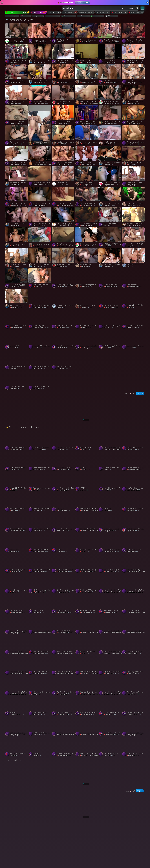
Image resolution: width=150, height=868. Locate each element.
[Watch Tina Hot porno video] (17, 706)
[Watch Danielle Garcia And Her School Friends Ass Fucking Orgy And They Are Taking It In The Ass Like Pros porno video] (133, 706)
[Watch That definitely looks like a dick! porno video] (40, 522)
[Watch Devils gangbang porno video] (87, 156)
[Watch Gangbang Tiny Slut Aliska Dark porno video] (63, 747)
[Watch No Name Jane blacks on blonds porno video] (133, 726)
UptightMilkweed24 (41, 205)
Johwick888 (16, 62)
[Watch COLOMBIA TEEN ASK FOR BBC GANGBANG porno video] (63, 461)
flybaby (62, 62)
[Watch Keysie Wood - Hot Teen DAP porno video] (40, 563)
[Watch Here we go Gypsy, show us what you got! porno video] (17, 238)
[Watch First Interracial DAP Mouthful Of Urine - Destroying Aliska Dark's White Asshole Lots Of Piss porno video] (87, 706)
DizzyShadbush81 (64, 510)
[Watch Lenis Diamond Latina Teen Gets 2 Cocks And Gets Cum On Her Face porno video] (110, 299)
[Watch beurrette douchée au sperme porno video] (87, 299)
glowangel (39, 389)
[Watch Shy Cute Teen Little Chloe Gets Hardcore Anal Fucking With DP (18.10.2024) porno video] (110, 726)
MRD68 (62, 42)
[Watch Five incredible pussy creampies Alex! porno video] (17, 380)
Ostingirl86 (15, 368)
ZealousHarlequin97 (112, 42)
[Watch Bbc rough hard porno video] (87, 258)
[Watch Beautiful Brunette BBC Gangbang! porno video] (40, 441)
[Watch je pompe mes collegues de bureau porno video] (87, 74)
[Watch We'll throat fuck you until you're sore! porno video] (17, 299)
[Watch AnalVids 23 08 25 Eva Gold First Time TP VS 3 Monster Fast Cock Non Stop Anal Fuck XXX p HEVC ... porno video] (17, 522)
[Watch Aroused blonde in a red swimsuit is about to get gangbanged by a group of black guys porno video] (17, 54)
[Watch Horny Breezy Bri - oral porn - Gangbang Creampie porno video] (63, 522)
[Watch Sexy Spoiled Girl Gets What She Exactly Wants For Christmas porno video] (17, 502)
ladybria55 (86, 42)
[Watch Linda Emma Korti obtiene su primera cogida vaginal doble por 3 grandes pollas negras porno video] (40, 686)
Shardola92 (109, 328)
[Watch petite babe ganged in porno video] (17, 563)
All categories (112, 16)
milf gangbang (26, 16)
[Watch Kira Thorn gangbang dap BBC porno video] (40, 584)
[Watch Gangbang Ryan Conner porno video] (63, 299)
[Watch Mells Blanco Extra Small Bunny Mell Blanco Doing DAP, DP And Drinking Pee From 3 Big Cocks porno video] (110, 604)
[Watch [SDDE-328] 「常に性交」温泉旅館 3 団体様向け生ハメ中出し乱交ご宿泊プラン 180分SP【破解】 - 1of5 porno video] (63, 278)
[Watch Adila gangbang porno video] (133, 278)
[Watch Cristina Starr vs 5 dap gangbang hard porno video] (87, 563)
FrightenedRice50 (18, 83)
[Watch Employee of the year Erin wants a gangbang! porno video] (87, 319)
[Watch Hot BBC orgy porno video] (17, 543)
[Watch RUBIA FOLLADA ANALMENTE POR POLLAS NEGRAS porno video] (63, 624)
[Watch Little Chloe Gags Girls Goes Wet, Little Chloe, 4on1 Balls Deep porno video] (110, 74)
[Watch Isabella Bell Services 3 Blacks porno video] (40, 543)
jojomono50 (40, 226)
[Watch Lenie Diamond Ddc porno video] (63, 604)
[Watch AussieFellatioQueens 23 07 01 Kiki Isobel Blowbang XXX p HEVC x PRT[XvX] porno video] (110, 278)
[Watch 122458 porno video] (87, 461)
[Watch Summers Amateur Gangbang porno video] (17, 360)
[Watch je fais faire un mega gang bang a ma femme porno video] (63, 258)
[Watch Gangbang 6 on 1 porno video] (63, 176)
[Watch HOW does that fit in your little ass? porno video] (40, 726)
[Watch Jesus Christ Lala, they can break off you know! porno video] (17, 217)
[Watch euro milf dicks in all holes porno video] (17, 95)
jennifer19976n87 (135, 62)
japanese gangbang (53, 16)
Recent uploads (69, 16)
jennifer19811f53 (41, 42)
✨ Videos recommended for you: (23, 427)
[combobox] (98, 8)
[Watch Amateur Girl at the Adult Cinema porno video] (40, 380)
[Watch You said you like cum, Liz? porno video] (110, 747)
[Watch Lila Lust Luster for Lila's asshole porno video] (40, 299)
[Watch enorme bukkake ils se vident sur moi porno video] (87, 136)
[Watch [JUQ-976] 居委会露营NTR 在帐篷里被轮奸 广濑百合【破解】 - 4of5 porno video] (17, 278)
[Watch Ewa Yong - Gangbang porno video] (133, 645)
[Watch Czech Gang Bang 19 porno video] (87, 176)
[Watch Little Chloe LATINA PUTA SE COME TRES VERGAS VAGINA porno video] (133, 238)
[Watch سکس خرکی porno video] (63, 502)
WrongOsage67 (17, 328)
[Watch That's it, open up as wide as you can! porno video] (40, 54)
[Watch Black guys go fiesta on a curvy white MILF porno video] (133, 115)
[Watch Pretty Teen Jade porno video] (87, 441)
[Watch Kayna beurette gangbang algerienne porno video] (87, 238)
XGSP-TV (61, 103)
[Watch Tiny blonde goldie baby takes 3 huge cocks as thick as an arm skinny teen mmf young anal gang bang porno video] (110, 706)
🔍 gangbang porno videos (20, 20)
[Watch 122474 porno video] (87, 482)
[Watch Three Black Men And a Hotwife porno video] (40, 278)
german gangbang (103, 12)
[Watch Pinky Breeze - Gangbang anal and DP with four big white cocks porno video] (133, 502)
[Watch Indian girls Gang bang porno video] (40, 125)
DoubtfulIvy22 (133, 124)
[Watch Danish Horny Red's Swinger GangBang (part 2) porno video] (110, 176)
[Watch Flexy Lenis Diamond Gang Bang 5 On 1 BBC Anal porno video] (63, 706)
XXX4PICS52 (63, 185)
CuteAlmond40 (110, 62)
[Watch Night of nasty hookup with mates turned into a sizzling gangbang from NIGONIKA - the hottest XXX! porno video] (17, 197)
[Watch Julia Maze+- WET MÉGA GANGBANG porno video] (63, 563)
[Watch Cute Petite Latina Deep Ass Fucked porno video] (110, 461)
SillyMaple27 (63, 348)
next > (140, 393)
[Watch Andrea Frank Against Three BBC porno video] (87, 340)
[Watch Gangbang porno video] (110, 502)
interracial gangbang (86, 12)
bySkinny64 (86, 266)
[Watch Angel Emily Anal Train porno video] (87, 604)
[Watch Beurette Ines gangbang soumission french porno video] (110, 95)
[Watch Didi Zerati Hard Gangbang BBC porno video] (110, 543)
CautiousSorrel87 (87, 164)
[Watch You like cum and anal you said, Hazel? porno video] (63, 441)
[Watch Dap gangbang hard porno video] (17, 604)
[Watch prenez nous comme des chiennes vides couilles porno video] (63, 74)
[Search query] (97, 8)
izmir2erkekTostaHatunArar (90, 103)
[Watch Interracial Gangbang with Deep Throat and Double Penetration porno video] (110, 319)
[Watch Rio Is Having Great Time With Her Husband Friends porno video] (133, 34)
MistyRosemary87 (111, 287)
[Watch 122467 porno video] (63, 543)
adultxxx (15, 510)
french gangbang (12, 16)
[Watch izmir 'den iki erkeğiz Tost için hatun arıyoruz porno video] (87, 95)
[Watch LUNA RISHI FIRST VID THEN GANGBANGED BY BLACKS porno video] (40, 645)
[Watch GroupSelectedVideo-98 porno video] (87, 217)
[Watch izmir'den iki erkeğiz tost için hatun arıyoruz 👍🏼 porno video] (87, 522)
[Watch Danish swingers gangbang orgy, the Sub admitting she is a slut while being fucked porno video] (63, 217)
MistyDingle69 (87, 185)
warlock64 (63, 83)
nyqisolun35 (16, 572)
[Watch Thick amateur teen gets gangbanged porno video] (40, 176)
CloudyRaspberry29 (18, 531)
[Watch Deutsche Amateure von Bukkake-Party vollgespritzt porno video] (63, 319)
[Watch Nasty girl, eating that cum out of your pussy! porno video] (75, 360)
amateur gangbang (136, 12)
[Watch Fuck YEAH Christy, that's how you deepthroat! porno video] (40, 340)
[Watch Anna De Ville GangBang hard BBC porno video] (110, 563)
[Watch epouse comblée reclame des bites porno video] (133, 156)
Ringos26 (109, 510)
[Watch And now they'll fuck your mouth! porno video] (40, 74)
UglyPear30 (86, 62)
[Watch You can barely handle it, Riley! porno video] (110, 258)
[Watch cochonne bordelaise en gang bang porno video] (133, 340)
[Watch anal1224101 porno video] (17, 340)
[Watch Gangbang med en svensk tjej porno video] (110, 115)
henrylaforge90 (135, 42)
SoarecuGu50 (63, 124)
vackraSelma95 (110, 124)
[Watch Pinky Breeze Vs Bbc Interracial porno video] (133, 686)
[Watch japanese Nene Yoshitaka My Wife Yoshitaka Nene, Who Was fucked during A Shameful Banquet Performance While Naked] (133, 176)
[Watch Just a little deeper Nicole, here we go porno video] (17, 584)
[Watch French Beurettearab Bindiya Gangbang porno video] (40, 95)
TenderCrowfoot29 (42, 185)
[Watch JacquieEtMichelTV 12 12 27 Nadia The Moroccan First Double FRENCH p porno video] (17, 319)
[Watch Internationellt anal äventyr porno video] (40, 461)
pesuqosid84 (110, 531)
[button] (142, 8)
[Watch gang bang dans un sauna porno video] (63, 136)
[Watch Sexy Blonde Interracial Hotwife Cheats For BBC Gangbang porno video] (110, 136)
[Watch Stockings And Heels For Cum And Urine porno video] (63, 115)
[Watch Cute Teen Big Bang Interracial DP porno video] (63, 686)
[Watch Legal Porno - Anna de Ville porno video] (87, 645)
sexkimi (109, 226)
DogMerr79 (85, 449)
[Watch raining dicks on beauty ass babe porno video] (110, 522)
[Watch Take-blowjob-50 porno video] (40, 319)
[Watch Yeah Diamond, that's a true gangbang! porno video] (110, 156)
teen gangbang (68, 12)
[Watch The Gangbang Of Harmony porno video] (63, 34)
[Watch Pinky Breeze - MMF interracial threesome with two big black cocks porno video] (133, 522)
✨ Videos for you (54, 12)
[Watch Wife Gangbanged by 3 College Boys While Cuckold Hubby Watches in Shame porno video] (63, 95)
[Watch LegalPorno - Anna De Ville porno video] (87, 543)
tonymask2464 (88, 124)
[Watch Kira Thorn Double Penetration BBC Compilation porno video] (133, 482)
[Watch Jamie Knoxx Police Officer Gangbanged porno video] (133, 319)
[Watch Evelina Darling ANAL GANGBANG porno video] (133, 461)
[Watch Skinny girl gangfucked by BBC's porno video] (17, 136)
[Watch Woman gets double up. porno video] (40, 482)
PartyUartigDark (111, 185)
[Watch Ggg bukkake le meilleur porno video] (110, 665)
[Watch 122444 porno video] (40, 747)
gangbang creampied (119, 12)
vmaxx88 (15, 348)
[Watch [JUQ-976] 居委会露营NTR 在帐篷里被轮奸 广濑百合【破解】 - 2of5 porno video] (110, 238)
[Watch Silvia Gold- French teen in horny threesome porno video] (40, 217)
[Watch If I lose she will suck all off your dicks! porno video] (17, 176)
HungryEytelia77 (41, 328)
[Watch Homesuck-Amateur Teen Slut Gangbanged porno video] (110, 54)
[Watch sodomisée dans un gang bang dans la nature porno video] (40, 238)
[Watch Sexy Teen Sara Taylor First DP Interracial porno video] (17, 624)
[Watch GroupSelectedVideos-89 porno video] (63, 340)
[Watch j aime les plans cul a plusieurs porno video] (17, 258)
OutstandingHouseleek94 (66, 246)
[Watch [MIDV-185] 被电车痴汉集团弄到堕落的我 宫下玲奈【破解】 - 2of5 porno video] (110, 217)
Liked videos (83, 16)
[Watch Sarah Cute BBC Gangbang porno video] (87, 584)
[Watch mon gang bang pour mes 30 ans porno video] (87, 278)
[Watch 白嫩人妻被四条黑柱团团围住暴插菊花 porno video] (133, 299)
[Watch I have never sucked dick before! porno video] (40, 360)
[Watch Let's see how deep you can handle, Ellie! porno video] (40, 258)
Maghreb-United (18, 42)
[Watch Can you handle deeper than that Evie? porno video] (133, 747)
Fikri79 (131, 266)
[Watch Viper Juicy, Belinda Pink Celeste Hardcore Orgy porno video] (133, 665)
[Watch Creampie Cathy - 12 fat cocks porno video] (63, 54)
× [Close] (148, 3)
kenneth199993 (64, 164)
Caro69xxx (39, 62)
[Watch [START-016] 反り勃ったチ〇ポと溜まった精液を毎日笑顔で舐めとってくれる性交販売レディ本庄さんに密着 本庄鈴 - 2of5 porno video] (110, 340)
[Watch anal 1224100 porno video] (40, 604)
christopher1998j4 (18, 205)
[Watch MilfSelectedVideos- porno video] (87, 54)
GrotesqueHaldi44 (88, 226)
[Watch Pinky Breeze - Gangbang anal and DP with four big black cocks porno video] (133, 441)
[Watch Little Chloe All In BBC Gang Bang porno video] (110, 482)
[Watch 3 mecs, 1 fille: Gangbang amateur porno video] (87, 34)
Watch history (97, 16)
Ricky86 (108, 470)
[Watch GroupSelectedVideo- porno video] (110, 34)
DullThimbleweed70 (65, 205)
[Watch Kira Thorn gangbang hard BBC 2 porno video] (63, 584)
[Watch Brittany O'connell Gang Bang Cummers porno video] (133, 136)
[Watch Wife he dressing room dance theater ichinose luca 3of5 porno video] (87, 115)
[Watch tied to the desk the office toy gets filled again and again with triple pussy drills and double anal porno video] (40, 665)
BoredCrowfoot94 (18, 164)
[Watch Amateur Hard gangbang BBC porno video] (17, 441)
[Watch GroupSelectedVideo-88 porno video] (63, 238)
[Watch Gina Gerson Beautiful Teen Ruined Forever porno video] (17, 115)
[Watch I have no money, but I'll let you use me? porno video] (40, 706)
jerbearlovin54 (111, 144)
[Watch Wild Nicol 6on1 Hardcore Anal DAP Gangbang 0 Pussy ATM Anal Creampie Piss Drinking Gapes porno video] (17, 747)
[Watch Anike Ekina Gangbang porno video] (87, 197)
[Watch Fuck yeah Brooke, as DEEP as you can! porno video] (133, 95)
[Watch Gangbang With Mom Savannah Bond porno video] (133, 258)
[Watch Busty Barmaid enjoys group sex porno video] (133, 197)
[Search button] (137, 8)
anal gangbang (38, 16)
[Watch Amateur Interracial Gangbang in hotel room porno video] (40, 197)
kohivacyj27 (16, 103)
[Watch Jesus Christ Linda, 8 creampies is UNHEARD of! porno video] (110, 197)
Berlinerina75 (63, 328)
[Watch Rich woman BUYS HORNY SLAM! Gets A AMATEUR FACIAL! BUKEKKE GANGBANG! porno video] (133, 54)
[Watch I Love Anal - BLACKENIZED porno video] (17, 34)
